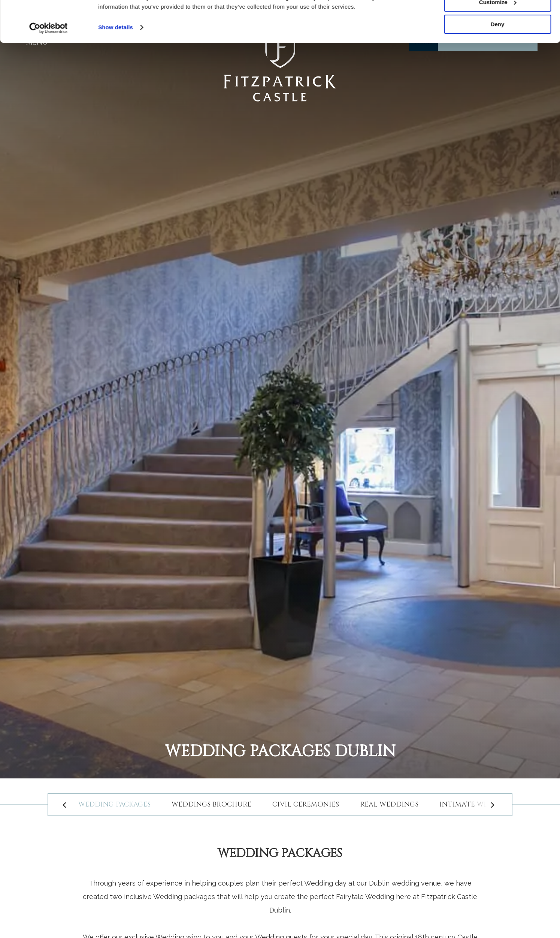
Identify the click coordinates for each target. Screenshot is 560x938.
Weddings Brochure (211, 804)
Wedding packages (114, 804)
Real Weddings (389, 804)
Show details (116, 66)
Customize (498, 41)
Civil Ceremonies (306, 804)
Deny (498, 63)
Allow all (498, 19)
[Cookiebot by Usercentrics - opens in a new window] (49, 67)
